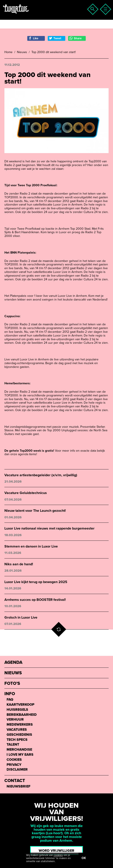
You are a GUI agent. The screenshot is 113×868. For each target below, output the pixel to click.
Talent (13, 745)
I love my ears (20, 755)
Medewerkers (20, 725)
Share (75, 38)
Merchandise (19, 750)
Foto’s (12, 684)
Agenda (13, 663)
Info (10, 694)
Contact (15, 781)
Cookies (14, 760)
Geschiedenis (19, 735)
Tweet (55, 38)
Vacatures (17, 730)
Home (8, 52)
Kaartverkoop (20, 705)
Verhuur (15, 720)
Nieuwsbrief (18, 787)
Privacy (14, 765)
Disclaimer (17, 770)
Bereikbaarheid (22, 715)
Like (33, 38)
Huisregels (17, 710)
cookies (58, 855)
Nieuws (22, 52)
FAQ (10, 700)
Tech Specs (17, 740)
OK (84, 858)
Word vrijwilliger (56, 851)
